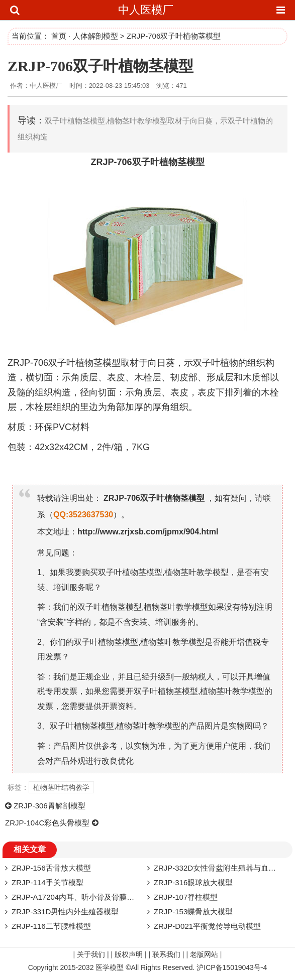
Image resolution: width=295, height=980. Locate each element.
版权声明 (129, 954)
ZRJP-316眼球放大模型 (193, 882)
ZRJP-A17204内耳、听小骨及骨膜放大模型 (84, 897)
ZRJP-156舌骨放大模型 (51, 868)
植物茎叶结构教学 (61, 787)
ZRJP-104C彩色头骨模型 (47, 823)
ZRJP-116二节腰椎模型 (51, 926)
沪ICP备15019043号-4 (232, 967)
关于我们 (91, 954)
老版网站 (204, 954)
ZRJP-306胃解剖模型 (50, 806)
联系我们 (166, 954)
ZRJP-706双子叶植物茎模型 (101, 66)
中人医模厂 (146, 10)
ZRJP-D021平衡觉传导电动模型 (207, 926)
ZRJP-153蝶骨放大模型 (193, 912)
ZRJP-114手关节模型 (47, 882)
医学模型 (110, 967)
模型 (195, 162)
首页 (59, 36)
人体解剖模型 (95, 36)
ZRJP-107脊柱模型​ (186, 897)
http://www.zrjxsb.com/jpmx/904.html (148, 532)
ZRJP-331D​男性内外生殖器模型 (65, 912)
